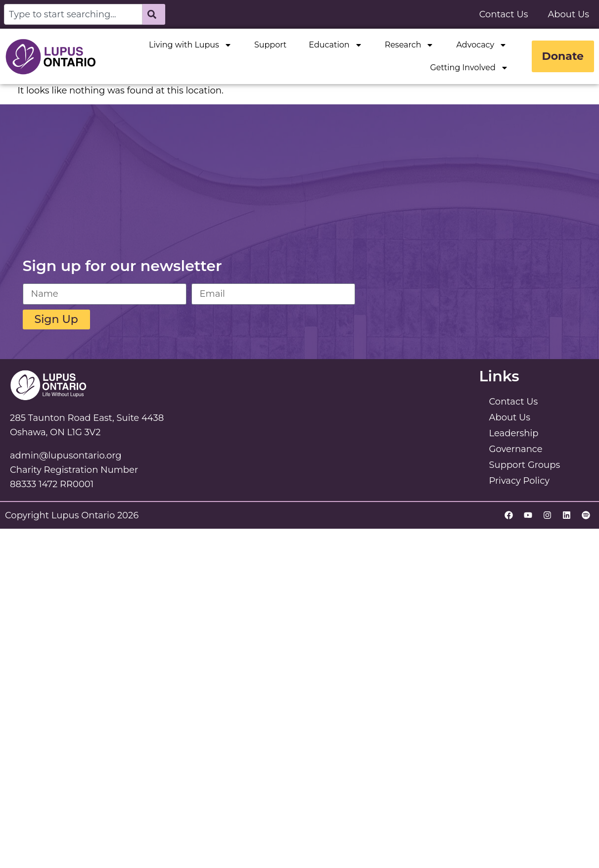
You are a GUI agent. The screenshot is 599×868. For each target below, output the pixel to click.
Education (335, 45)
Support (270, 45)
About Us (568, 14)
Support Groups (525, 465)
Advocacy (482, 45)
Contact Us (504, 14)
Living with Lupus (190, 45)
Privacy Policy (519, 481)
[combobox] (73, 14)
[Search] (154, 14)
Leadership (514, 433)
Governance (516, 449)
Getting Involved (469, 68)
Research (410, 45)
